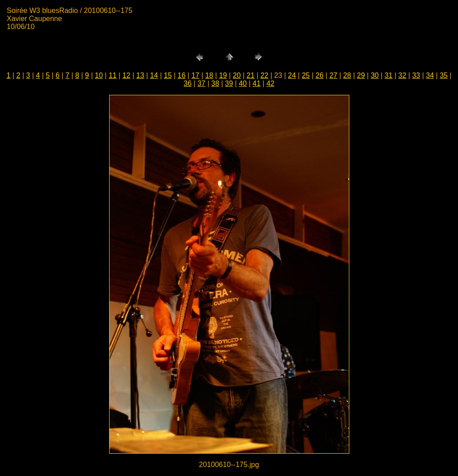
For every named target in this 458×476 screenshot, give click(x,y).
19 (223, 75)
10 (99, 75)
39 (229, 83)
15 (168, 75)
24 (292, 75)
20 (237, 75)
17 (195, 75)
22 (264, 75)
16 (182, 75)
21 (250, 75)
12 (127, 75)
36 (188, 83)
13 (140, 75)
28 (347, 75)
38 (215, 83)
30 (375, 75)
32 (403, 75)
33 (416, 75)
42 (271, 83)
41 (257, 83)
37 (201, 83)
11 (113, 75)
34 (430, 75)
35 (444, 75)
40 (243, 83)
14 (154, 75)
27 (333, 75)
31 (389, 75)
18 (209, 75)
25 (306, 75)
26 (320, 75)
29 (361, 75)
